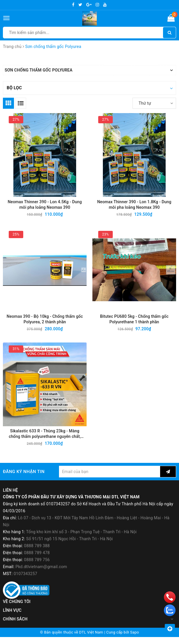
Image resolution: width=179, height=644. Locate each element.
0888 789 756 (37, 567)
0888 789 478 (37, 560)
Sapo (135, 639)
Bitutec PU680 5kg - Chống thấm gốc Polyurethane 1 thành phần (134, 322)
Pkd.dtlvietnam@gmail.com (41, 574)
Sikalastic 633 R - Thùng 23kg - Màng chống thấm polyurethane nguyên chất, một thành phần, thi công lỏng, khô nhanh (45, 439)
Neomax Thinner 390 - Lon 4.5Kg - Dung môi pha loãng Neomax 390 (45, 205)
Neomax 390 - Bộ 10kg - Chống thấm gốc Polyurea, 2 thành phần (45, 322)
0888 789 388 (37, 553)
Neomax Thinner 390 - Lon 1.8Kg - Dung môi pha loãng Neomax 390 (134, 205)
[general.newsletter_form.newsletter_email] (110, 479)
